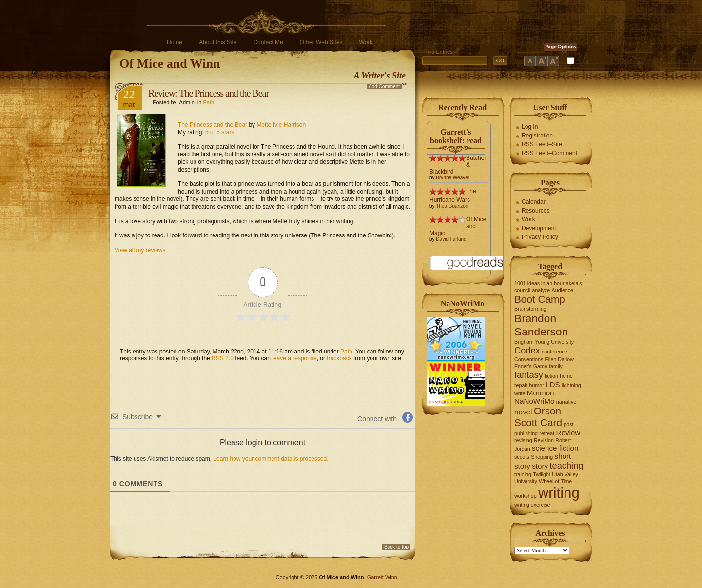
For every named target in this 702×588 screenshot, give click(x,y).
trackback (339, 358)
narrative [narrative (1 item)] (566, 402)
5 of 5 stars (220, 132)
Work (366, 42)
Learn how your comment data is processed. (271, 459)
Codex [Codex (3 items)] (527, 350)
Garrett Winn (382, 577)
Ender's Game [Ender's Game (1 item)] (531, 366)
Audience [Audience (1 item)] (563, 290)
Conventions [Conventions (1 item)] (529, 359)
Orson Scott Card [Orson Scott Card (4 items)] (538, 417)
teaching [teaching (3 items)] (567, 465)
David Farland (451, 239)
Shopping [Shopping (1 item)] (542, 457)
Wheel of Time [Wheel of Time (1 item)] (555, 481)
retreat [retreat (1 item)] (547, 433)
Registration (537, 136)
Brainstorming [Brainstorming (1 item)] (530, 309)
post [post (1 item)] (568, 424)
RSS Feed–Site (542, 144)
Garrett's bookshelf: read (456, 136)
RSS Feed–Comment (549, 153)
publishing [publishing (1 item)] (526, 433)
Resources (536, 211)
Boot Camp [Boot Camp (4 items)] (540, 299)
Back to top (396, 547)
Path (209, 102)
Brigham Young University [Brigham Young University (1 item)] (544, 342)
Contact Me (268, 42)
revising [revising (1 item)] (523, 440)
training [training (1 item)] (523, 474)
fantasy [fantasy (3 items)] (529, 375)
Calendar (534, 202)
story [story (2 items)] (540, 466)
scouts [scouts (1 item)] (522, 457)
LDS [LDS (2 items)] (553, 384)
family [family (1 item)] (556, 366)
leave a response (294, 358)
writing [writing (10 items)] (559, 493)
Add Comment (384, 87)
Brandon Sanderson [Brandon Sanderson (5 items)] (541, 325)
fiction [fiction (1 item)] (551, 376)
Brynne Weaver (453, 178)
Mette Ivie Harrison (281, 125)
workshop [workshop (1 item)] (526, 496)
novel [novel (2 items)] (523, 412)
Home (175, 42)
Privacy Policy (540, 237)
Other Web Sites (321, 42)
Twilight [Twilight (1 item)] (542, 474)
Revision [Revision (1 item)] (544, 440)
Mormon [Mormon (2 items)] (541, 393)
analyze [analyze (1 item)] (541, 290)
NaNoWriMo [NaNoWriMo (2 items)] (534, 401)
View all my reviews (140, 250)
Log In (530, 127)
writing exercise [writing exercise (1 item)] (532, 505)
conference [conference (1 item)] (555, 352)
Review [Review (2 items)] (568, 433)
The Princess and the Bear (213, 125)
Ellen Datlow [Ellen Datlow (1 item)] (559, 359)
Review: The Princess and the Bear (208, 93)
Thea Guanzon (452, 206)
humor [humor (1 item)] (537, 385)
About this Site (218, 42)
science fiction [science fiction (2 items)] (555, 448)
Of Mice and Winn (170, 64)
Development (539, 228)
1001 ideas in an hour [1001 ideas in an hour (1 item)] (539, 283)
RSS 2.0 (223, 358)
